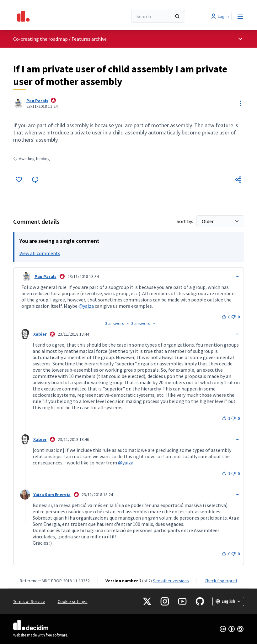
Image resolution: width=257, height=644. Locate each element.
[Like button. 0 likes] (226, 317)
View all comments (40, 253)
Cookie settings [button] (73, 601)
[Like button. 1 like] (226, 418)
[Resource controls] (240, 103)
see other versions (171, 581)
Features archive (89, 39)
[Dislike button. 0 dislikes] (236, 317)
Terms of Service (29, 601)
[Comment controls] (238, 276)
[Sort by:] (220, 221)
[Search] (158, 16)
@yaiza (86, 306)
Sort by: (185, 221)
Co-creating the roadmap (40, 39)
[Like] (19, 180)
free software (56, 635)
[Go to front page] (55, 16)
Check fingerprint (221, 581)
